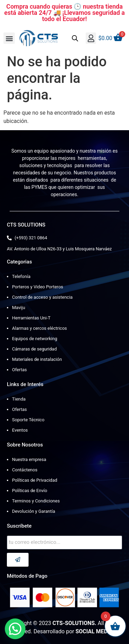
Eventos (20, 430)
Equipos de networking (35, 339)
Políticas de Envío (30, 491)
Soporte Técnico (28, 420)
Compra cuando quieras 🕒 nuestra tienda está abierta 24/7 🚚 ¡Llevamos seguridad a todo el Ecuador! (64, 13)
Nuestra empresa (29, 459)
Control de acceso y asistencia (42, 297)
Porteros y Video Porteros (38, 287)
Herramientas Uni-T (31, 318)
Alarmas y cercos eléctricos (40, 328)
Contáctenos (25, 470)
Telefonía (21, 276)
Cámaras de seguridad (34, 349)
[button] (9, 38)
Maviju (19, 307)
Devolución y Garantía (34, 511)
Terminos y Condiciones (36, 501)
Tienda (19, 399)
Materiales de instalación (37, 359)
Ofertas (19, 370)
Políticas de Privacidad (35, 480)
